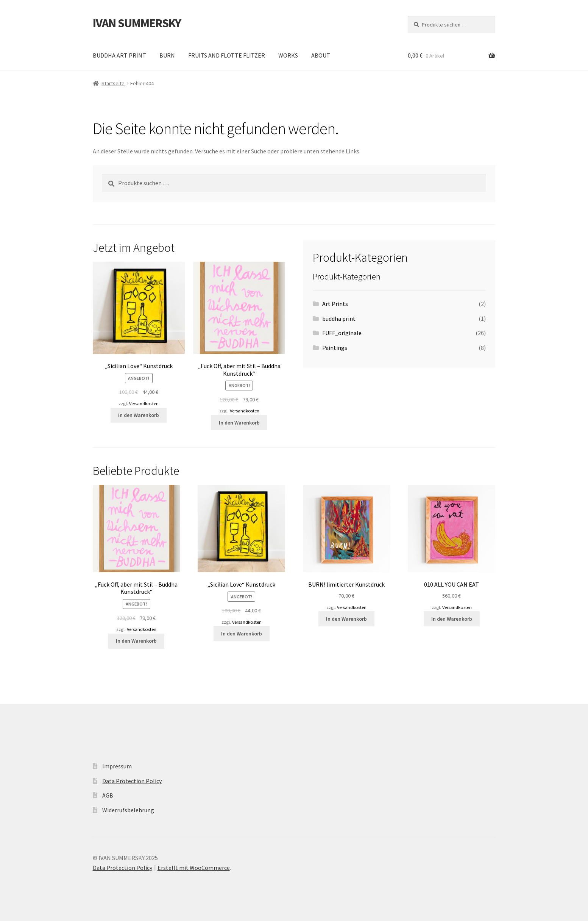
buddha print (339, 318)
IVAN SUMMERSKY (137, 23)
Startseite (113, 83)
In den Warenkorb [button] (139, 415)
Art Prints (335, 304)
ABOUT (321, 55)
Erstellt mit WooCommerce (194, 868)
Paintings (335, 348)
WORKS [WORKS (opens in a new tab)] (288, 55)
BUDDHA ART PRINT (119, 55)
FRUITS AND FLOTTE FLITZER (227, 55)
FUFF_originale (342, 333)
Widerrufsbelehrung (128, 810)
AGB (108, 795)
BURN (167, 55)
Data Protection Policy (132, 781)
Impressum (117, 766)
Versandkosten (144, 404)
